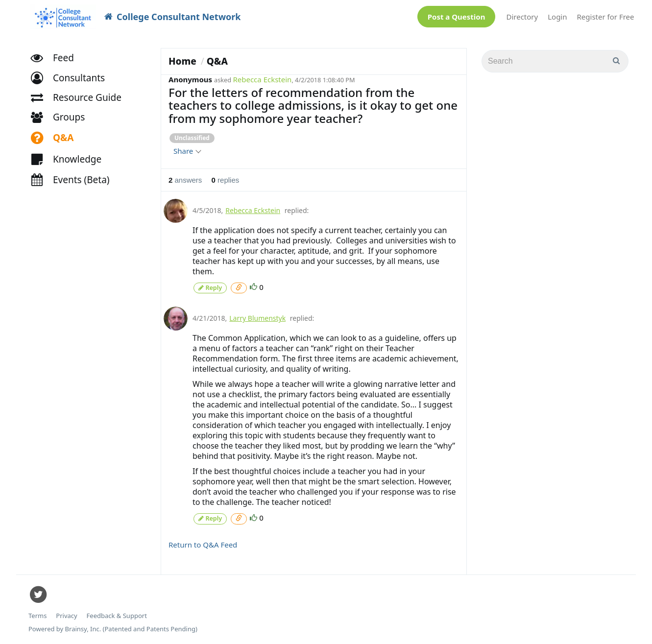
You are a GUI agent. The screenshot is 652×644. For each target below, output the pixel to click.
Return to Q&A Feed (203, 543)
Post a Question (457, 17)
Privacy (66, 614)
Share (187, 151)
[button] (72, 81)
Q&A (217, 61)
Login (557, 17)
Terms (37, 614)
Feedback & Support (117, 614)
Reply (210, 287)
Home (182, 61)
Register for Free (606, 17)
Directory (522, 17)
